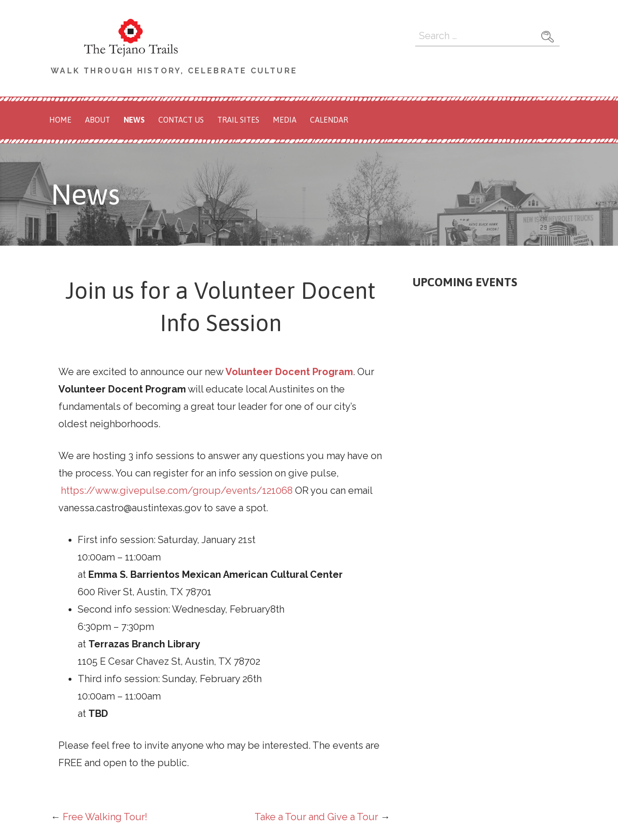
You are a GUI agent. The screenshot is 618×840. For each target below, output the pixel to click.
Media (285, 120)
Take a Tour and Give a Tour (316, 817)
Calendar (329, 120)
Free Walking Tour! (105, 817)
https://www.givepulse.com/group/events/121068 (177, 490)
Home (60, 120)
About (98, 120)
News (134, 120)
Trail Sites (238, 120)
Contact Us (181, 120)
